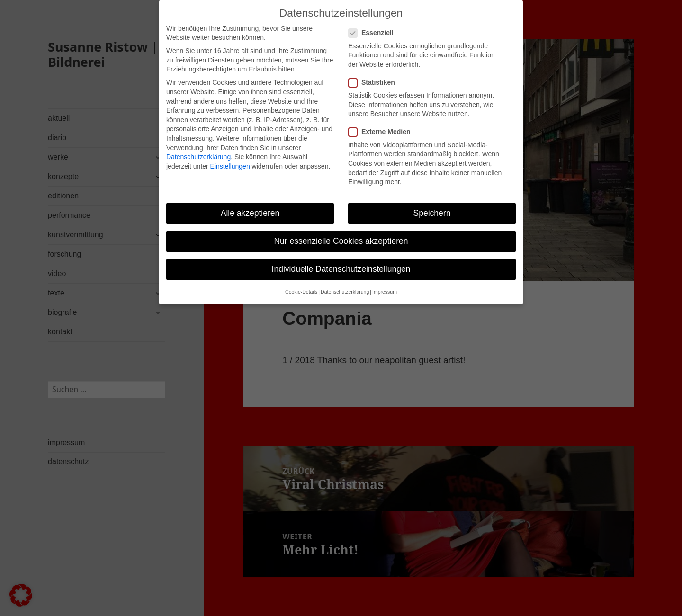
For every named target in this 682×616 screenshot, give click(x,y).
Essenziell (374, 22)
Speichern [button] (432, 203)
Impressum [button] (385, 282)
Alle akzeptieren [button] (250, 203)
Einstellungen (230, 156)
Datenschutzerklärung (198, 146)
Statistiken (375, 72)
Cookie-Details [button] (301, 282)
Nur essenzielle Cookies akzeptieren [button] (341, 231)
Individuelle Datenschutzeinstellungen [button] (341, 259)
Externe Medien (382, 122)
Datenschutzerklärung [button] (345, 282)
